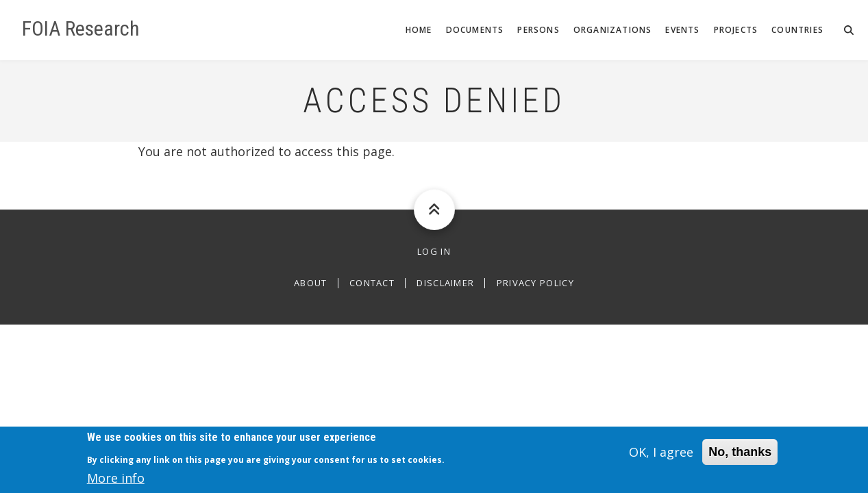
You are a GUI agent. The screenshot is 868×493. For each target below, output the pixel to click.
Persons (538, 30)
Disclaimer (445, 283)
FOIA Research (81, 29)
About (311, 283)
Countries (797, 30)
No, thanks (740, 456)
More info (116, 482)
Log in (434, 252)
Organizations (613, 30)
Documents (475, 30)
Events (682, 30)
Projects (736, 30)
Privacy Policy (535, 283)
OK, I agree (661, 456)
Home (419, 30)
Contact (372, 283)
